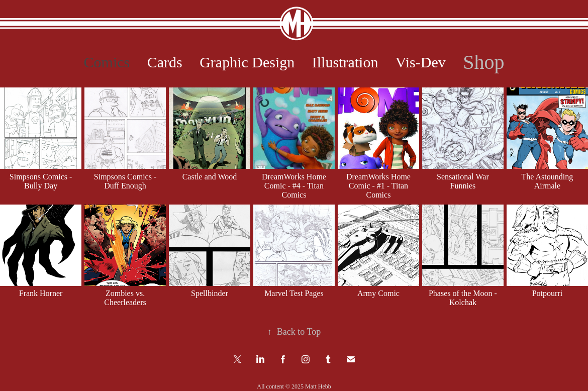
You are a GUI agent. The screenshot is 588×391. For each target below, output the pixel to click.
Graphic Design (247, 62)
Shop (483, 62)
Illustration (345, 62)
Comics (107, 62)
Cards (165, 62)
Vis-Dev (421, 62)
